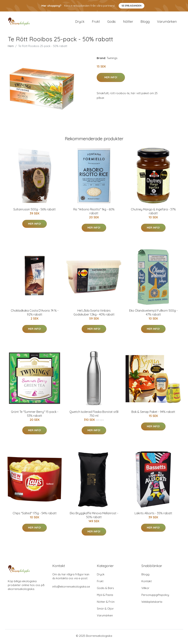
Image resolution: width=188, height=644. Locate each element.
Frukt (96, 22)
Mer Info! (111, 79)
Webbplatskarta (152, 604)
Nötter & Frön (106, 604)
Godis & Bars (105, 590)
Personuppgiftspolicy (155, 597)
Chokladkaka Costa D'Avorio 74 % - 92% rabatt (35, 314)
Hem (11, 48)
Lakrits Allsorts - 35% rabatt (153, 515)
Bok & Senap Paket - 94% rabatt (153, 414)
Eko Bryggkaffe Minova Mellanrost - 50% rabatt (94, 517)
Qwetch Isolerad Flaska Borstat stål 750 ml (94, 416)
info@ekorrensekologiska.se (71, 588)
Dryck (80, 22)
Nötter (128, 22)
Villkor (145, 590)
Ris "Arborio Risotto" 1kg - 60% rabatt (94, 213)
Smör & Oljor (105, 610)
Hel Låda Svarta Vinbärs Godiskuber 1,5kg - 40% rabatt (94, 314)
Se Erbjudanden (131, 6)
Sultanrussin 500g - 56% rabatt (35, 211)
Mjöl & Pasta (105, 597)
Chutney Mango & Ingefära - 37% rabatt (153, 213)
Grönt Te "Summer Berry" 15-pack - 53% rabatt (35, 416)
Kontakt (147, 583)
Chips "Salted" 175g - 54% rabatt (35, 515)
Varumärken (167, 22)
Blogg (145, 22)
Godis (111, 22)
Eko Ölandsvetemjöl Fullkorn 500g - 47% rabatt (153, 314)
